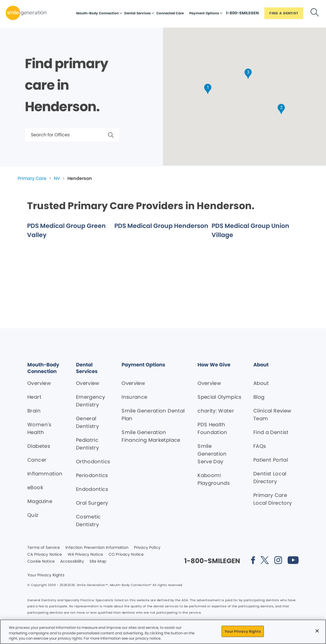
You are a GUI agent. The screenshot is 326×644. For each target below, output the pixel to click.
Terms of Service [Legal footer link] (44, 548)
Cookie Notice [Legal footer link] (41, 561)
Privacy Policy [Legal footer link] (147, 548)
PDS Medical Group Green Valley (66, 230)
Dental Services (138, 13)
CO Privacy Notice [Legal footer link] (126, 555)
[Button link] (242, 14)
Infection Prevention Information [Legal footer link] (97, 548)
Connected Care (170, 13)
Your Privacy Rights (46, 575)
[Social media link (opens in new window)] (253, 561)
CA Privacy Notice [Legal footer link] (45, 555)
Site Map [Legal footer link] (98, 561)
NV (57, 178)
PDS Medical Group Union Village (250, 230)
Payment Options (204, 13)
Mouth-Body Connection (98, 13)
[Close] (317, 631)
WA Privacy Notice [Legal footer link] (85, 555)
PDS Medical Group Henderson (161, 226)
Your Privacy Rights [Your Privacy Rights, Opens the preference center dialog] (243, 631)
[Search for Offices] (72, 135)
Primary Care (32, 178)
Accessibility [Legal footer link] (72, 561)
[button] (208, 89)
